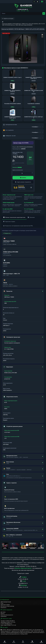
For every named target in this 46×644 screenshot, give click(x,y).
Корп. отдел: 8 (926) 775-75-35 (8, 625)
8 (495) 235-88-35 (31, 568)
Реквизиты (4, 608)
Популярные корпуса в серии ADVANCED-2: (16, 68)
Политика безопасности (7, 615)
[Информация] (34, 2)
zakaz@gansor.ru (23, 584)
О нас (2, 603)
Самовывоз (4, 616)
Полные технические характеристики (14, 218)
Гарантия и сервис (5, 605)
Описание (31, 218)
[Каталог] (14, 642)
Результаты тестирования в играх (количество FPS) (18, 227)
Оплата (3, 613)
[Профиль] (41, 642)
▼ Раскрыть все (7, 234)
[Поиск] (23, 642)
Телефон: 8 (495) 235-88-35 (8, 621)
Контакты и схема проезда (7, 606)
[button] (23, 9)
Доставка (3, 612)
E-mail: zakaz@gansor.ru (6, 624)
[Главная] (5, 642)
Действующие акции (6, 602)
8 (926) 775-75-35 (23, 588)
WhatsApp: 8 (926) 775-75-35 (8, 622)
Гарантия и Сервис (9, 223)
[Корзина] (32, 642)
